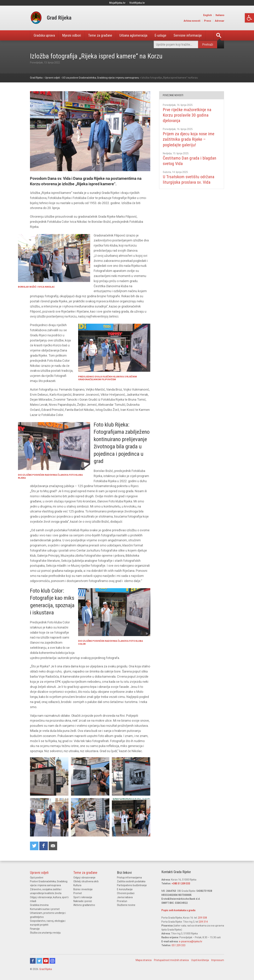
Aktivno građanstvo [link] (84, 905)
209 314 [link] (203, 922)
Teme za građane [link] (100, 35)
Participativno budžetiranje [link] (132, 885)
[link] (249, 18)
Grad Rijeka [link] (46, 969)
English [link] (208, 15)
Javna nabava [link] (125, 897)
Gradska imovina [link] (39, 905)
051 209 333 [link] (179, 945)
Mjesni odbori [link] (72, 35)
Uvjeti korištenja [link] (200, 960)
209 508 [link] (202, 918)
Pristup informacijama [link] (129, 878)
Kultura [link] (77, 885)
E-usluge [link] (160, 35)
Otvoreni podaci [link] (126, 893)
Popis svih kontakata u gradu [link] (178, 910)
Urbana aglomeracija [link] (133, 35)
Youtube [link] (46, 961)
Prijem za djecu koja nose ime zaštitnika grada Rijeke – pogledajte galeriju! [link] (189, 139)
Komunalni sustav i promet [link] (45, 909)
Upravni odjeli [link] (39, 873)
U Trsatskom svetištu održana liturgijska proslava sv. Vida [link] (189, 180)
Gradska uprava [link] (44, 35)
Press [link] (208, 21)
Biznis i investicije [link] (83, 889)
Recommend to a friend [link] (53, 846)
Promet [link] (78, 893)
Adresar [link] (220, 21)
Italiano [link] (220, 15)
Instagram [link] (52, 961)
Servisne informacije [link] (188, 35)
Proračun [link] (122, 901)
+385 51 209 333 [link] (181, 883)
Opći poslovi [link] (37, 878)
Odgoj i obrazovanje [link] (84, 878)
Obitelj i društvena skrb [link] (86, 881)
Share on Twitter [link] (34, 846)
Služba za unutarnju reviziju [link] (45, 933)
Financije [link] (35, 929)
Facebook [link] (33, 961)
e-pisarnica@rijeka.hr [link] (191, 941)
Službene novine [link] (126, 905)
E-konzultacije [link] (125, 889)
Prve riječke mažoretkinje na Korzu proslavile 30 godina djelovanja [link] (187, 115)
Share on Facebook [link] (44, 846)
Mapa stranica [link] (144, 960)
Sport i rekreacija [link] (83, 897)
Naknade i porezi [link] (83, 901)
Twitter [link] (39, 961)
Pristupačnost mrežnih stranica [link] (171, 960)
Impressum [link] (218, 960)
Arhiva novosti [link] (192, 21)
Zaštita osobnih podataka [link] (131, 881)
